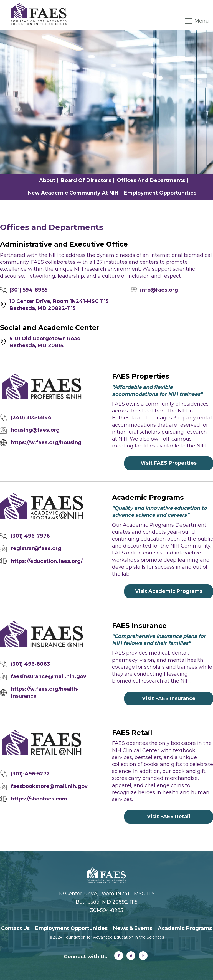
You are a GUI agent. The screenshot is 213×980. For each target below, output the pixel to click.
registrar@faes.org (36, 548)
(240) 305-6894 (31, 417)
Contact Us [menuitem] (15, 928)
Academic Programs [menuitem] (185, 928)
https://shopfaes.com (39, 799)
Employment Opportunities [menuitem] (71, 928)
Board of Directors (86, 180)
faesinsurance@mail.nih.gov (49, 676)
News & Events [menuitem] (133, 928)
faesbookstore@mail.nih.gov (49, 786)
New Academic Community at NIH (73, 193)
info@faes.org (159, 290)
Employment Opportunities (160, 193)
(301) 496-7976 (30, 536)
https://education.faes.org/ (47, 561)
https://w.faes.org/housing (46, 442)
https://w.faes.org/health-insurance (45, 692)
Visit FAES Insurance (169, 698)
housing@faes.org (35, 430)
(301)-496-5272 (30, 774)
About (47, 180)
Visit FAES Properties (169, 463)
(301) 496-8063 (30, 664)
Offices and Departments (151, 180)
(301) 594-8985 (28, 290)
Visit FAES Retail (169, 817)
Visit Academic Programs (169, 591)
